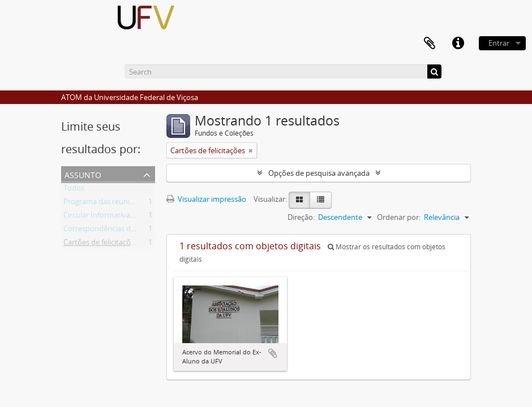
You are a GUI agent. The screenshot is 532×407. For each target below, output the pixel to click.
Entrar (499, 43)
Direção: (301, 217)
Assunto (83, 174)
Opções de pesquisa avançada (319, 173)
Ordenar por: (399, 217)
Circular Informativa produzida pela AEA (130, 217)
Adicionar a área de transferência (273, 353)
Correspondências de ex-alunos (116, 231)
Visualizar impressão (206, 199)
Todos (74, 190)
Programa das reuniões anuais (114, 203)
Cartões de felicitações (101, 244)
